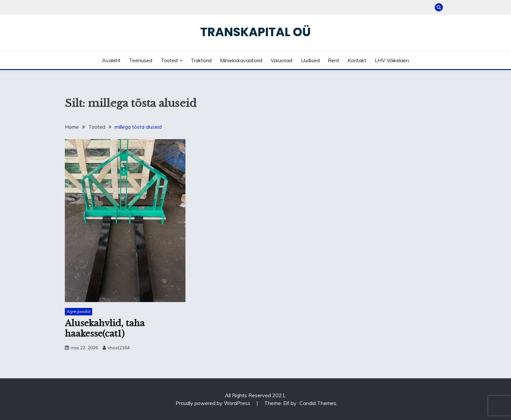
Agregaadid (79, 311)
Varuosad (281, 60)
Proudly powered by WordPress (214, 403)
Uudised (310, 60)
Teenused (141, 60)
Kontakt (357, 60)
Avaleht (111, 60)
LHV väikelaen (392, 60)
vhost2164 (119, 348)
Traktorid (201, 60)
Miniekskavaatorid (241, 60)
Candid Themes (318, 403)
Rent (334, 60)
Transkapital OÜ (256, 32)
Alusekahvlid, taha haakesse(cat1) (105, 329)
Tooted (169, 60)
